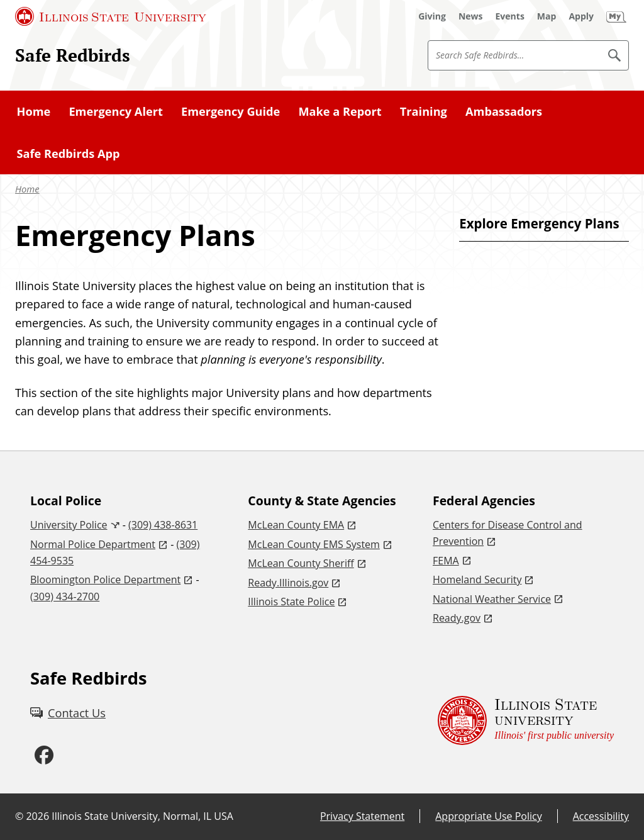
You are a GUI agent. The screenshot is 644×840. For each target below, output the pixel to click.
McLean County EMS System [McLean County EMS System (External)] (314, 544)
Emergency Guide (230, 111)
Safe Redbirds (73, 55)
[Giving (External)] (432, 16)
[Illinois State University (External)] (111, 16)
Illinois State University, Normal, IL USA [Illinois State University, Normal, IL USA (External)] (142, 816)
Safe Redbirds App (69, 154)
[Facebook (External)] (44, 756)
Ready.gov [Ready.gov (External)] (457, 618)
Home (34, 111)
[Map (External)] (547, 16)
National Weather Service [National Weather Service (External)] (492, 599)
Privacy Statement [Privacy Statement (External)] (362, 816)
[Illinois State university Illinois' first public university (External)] (526, 721)
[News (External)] (471, 16)
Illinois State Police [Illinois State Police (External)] (291, 602)
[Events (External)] (510, 16)
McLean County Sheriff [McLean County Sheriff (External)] (301, 563)
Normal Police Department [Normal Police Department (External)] (93, 544)
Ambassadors (504, 111)
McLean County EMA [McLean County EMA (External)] (296, 525)
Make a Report (340, 111)
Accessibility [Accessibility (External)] (601, 816)
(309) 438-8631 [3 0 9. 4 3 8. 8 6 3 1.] (163, 525)
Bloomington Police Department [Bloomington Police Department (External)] (105, 580)
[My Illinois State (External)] (616, 16)
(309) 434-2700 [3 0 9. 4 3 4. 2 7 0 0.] (65, 596)
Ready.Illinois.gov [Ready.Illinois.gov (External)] (288, 583)
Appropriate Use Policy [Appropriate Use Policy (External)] (488, 816)
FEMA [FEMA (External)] (446, 561)
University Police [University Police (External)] (69, 525)
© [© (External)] (19, 816)
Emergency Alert (115, 111)
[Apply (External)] (581, 16)
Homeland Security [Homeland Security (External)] (477, 580)
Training (424, 111)
